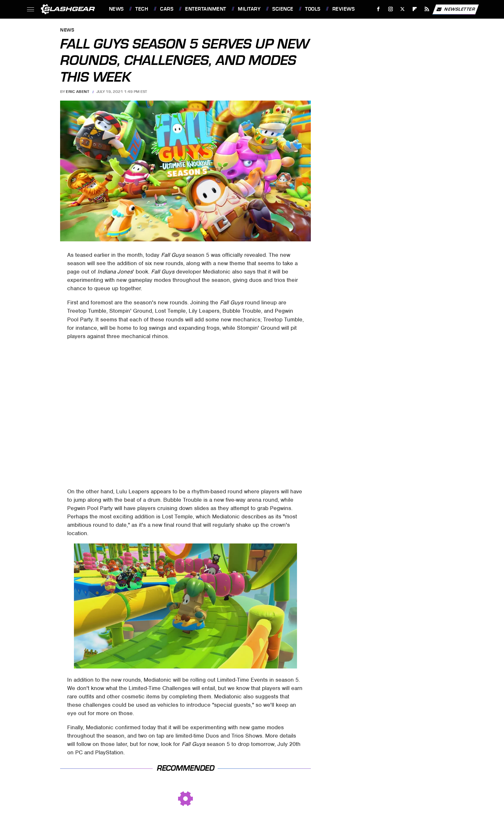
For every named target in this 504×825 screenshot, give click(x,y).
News (116, 9)
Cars (167, 9)
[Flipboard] (415, 9)
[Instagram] (390, 9)
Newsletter (455, 9)
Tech (142, 9)
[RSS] (427, 9)
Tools (313, 9)
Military (249, 9)
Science (283, 9)
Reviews (344, 9)
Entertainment (206, 9)
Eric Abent (77, 92)
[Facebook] (378, 9)
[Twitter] (403, 9)
